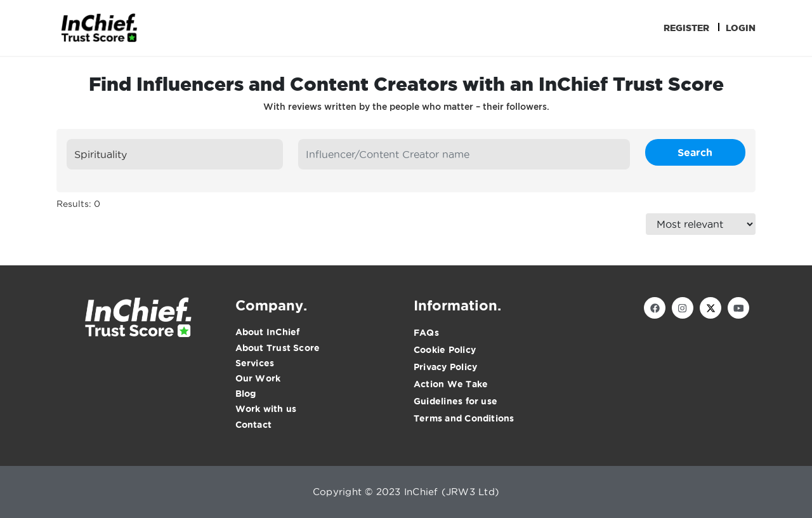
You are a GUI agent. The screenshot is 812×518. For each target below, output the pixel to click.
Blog (246, 394)
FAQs (426, 333)
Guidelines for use (455, 401)
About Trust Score (278, 348)
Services (255, 363)
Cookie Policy (445, 350)
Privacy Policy (445, 367)
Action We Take (451, 384)
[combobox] (175, 154)
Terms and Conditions (464, 418)
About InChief (268, 332)
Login (741, 28)
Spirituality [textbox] (101, 154)
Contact (254, 425)
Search (695, 152)
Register (686, 28)
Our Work (258, 378)
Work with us (266, 409)
